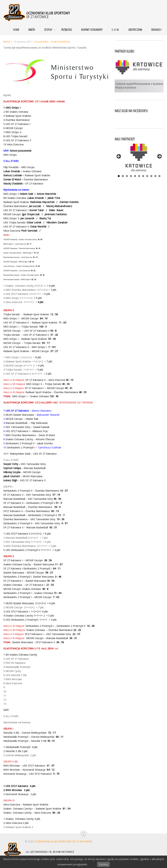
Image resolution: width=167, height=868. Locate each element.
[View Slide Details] (139, 157)
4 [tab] (131, 176)
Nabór (32, 30)
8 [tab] (147, 176)
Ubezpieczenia (135, 30)
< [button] (119, 157)
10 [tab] (155, 176)
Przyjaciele (67, 30)
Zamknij (103, 864)
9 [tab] (151, 176)
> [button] (159, 157)
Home (16, 30)
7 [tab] (143, 176)
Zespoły (48, 30)
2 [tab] (123, 176)
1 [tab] (119, 176)
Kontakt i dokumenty (92, 30)
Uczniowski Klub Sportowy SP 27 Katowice (63, 841)
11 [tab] (159, 176)
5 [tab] (135, 176)
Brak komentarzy (61, 42)
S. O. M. (115, 30)
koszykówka (42, 42)
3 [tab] (127, 176)
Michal (7, 42)
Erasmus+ (156, 30)
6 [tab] (139, 176)
